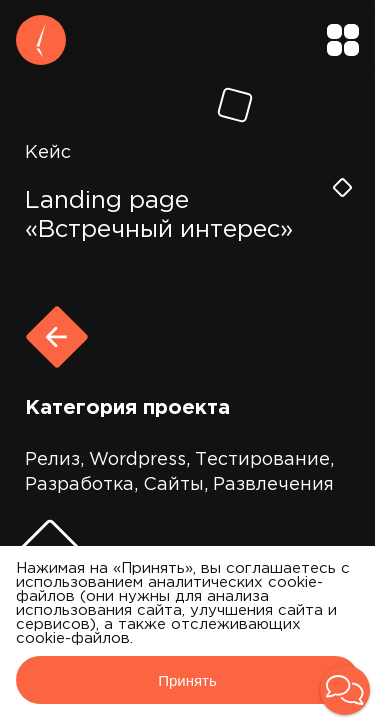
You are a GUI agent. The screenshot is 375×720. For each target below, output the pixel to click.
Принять (187, 680)
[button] (345, 690)
